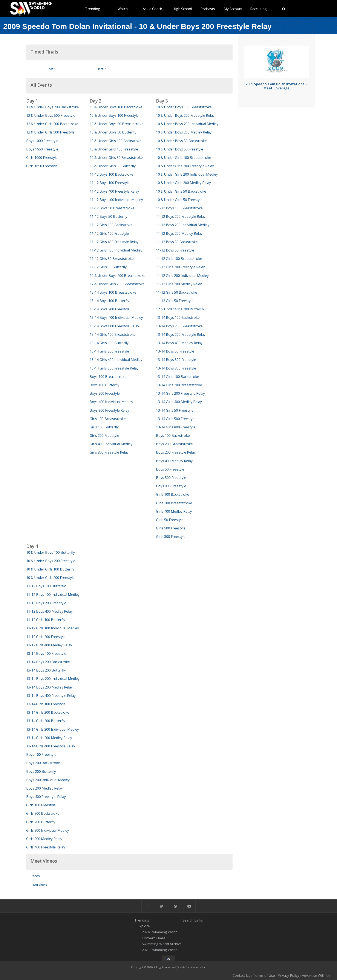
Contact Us (241, 975)
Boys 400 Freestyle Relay (46, 797)
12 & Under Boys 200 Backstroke (53, 107)
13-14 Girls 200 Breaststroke (179, 385)
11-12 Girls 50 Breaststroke (112, 259)
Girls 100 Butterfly (104, 427)
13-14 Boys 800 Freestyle (176, 368)
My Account (233, 9)
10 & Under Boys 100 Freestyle (114, 115)
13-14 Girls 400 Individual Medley (116, 360)
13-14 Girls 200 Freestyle (109, 351)
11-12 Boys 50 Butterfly (108, 216)
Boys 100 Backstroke (173, 436)
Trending (93, 9)
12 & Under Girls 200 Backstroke (52, 124)
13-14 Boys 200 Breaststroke (179, 326)
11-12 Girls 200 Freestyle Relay (180, 267)
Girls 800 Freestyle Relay (109, 452)
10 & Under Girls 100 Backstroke (116, 141)
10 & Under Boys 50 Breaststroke (116, 124)
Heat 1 (51, 69)
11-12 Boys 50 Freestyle (175, 250)
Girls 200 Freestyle (104, 436)
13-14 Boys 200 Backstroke (48, 662)
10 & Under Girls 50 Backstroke (181, 191)
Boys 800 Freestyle (171, 486)
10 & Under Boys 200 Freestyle (51, 561)
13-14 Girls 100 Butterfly (109, 343)
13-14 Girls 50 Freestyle (175, 410)
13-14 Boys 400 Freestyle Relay (51, 696)
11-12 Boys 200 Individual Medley (183, 225)
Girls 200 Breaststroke (174, 503)
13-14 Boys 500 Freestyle (176, 360)
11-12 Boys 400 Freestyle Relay (114, 191)
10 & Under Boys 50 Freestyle (180, 149)
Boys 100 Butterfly (104, 385)
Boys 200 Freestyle (105, 393)
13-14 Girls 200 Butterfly (46, 721)
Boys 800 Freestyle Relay (109, 410)
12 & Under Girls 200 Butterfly (180, 309)
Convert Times (154, 938)
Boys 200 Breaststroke (174, 444)
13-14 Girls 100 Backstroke (178, 377)
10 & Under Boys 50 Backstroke (181, 141)
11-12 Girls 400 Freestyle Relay (114, 242)
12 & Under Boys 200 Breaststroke (117, 276)
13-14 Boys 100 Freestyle (46, 653)
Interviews (39, 884)
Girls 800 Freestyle (171, 537)
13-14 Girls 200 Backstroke (48, 712)
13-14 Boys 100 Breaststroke (113, 292)
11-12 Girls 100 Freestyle (109, 233)
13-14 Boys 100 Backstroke (178, 317)
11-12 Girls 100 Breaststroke (179, 259)
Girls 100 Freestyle (41, 805)
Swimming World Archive (162, 944)
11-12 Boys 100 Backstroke (111, 174)
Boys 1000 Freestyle (42, 141)
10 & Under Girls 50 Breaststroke (116, 158)
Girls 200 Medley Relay (44, 839)
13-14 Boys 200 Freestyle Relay (181, 334)
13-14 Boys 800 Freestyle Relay (114, 326)
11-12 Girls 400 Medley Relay (49, 645)
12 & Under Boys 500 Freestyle (51, 115)
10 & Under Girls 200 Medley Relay (183, 183)
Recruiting (258, 9)
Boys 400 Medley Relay (174, 461)
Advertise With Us (316, 975)
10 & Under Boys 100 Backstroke (116, 107)
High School (182, 9)
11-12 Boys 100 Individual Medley (53, 595)
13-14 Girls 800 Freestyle (176, 427)
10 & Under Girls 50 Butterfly (113, 166)
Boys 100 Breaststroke (108, 377)
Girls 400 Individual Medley (111, 444)
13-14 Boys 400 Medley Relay (179, 343)
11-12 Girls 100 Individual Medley (53, 628)
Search (188, 920)
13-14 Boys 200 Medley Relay (49, 687)
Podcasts (208, 9)
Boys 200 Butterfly (41, 771)
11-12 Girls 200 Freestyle (46, 637)
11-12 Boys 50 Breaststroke (112, 208)
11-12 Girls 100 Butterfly (46, 620)
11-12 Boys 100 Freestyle (110, 183)
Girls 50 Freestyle (170, 520)
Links (199, 920)
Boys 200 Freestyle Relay (176, 452)
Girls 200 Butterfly (41, 822)
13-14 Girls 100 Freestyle (46, 704)
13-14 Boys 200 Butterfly (46, 670)
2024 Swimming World (160, 932)
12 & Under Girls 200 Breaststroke (117, 284)
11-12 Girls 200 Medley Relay (179, 284)
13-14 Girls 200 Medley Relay (49, 738)
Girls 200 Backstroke (43, 813)
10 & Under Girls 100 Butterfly (50, 569)
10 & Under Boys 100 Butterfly (51, 552)
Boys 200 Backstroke (43, 763)
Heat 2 (101, 69)
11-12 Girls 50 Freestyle (175, 301)
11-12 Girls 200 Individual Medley (182, 276)
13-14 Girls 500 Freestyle (176, 419)
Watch (123, 9)
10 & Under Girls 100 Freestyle (114, 149)
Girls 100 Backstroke (173, 494)
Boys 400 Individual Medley (111, 402)
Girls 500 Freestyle (171, 528)
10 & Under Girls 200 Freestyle (50, 578)
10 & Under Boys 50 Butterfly (113, 132)
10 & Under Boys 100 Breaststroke (184, 107)
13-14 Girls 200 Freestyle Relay (180, 393)
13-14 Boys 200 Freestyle (110, 309)
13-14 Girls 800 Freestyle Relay (114, 368)
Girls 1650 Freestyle (42, 166)
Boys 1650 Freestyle (42, 149)
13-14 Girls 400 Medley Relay (179, 402)
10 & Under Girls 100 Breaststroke (184, 158)
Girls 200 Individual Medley (48, 830)
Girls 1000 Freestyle (42, 158)
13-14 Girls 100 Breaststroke (113, 334)
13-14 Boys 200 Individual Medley (53, 679)
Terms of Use (264, 975)
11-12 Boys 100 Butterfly (46, 586)
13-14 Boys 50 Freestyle (175, 351)
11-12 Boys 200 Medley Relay (179, 233)
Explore (144, 926)
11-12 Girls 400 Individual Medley (116, 250)
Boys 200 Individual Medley (48, 780)
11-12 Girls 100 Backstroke (111, 225)
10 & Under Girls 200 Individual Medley (187, 174)
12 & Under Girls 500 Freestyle (50, 132)
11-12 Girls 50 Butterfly (108, 267)
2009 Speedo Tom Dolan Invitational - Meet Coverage (276, 86)
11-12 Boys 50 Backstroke (177, 242)
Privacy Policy (288, 975)
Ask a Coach (152, 9)
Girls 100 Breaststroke (108, 419)
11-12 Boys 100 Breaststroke (179, 208)
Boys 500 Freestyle (171, 478)
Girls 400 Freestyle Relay (46, 847)
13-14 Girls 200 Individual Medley (53, 729)
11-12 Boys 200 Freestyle (46, 603)
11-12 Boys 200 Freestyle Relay (181, 216)
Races (35, 876)
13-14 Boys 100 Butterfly (109, 301)
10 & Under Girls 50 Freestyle (179, 200)
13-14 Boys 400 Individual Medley (116, 317)
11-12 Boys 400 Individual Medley (116, 200)
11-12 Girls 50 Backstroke (177, 292)
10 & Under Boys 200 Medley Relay (184, 132)
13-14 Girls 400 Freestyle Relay (51, 746)
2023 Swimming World (160, 950)
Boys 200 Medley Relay (44, 788)
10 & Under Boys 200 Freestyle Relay (185, 115)
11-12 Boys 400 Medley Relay (49, 611)
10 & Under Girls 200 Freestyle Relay (185, 166)
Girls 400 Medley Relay (174, 511)
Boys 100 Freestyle (41, 755)
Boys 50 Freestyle (170, 469)
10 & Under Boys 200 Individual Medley (187, 124)
